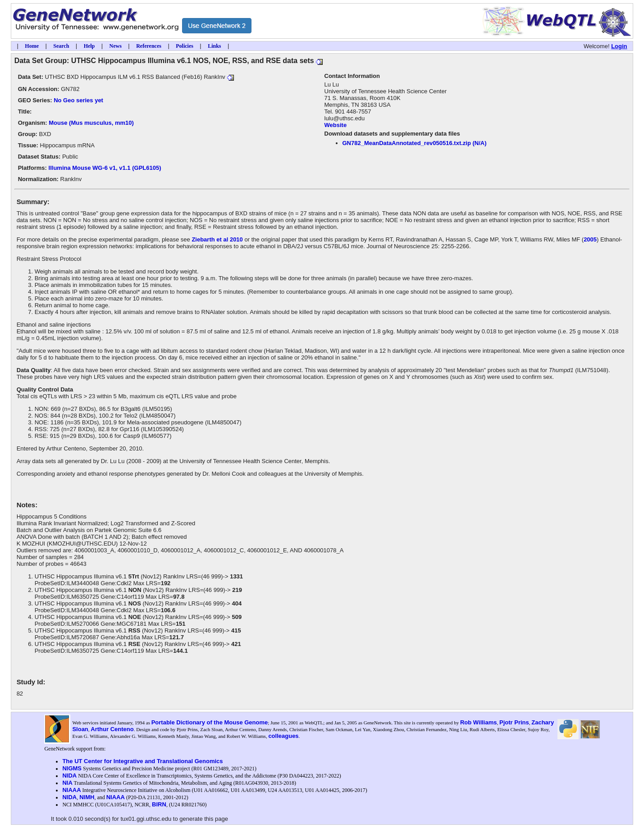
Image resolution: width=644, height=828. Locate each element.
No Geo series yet (78, 100)
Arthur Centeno (112, 729)
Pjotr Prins (514, 722)
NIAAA (71, 790)
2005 (590, 239)
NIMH (87, 797)
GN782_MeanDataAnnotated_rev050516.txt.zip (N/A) (415, 143)
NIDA (69, 776)
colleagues (283, 736)
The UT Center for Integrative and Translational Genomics (142, 761)
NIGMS (72, 768)
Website (336, 125)
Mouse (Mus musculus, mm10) (91, 123)
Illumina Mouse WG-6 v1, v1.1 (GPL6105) (105, 168)
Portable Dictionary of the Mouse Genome (210, 722)
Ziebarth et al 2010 (217, 239)
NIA (67, 783)
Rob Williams (479, 722)
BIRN (159, 804)
